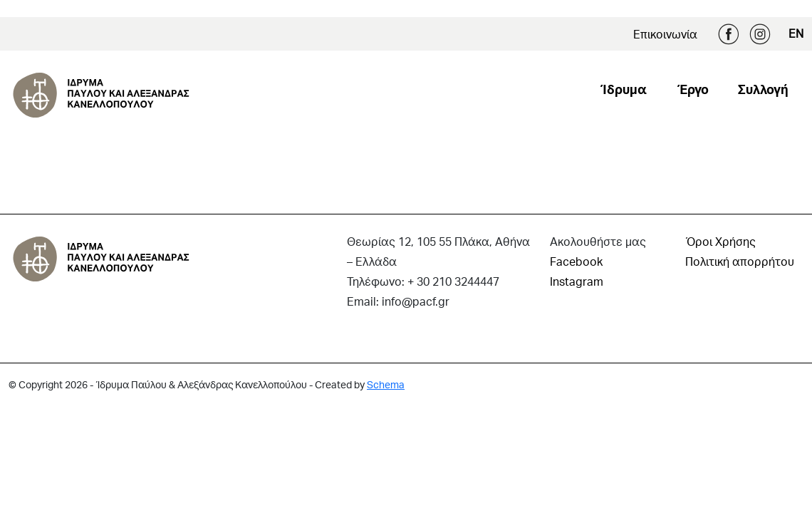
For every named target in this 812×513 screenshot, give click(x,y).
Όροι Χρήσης (720, 241)
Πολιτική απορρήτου (740, 261)
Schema (386, 384)
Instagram (760, 34)
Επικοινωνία (665, 34)
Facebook (729, 34)
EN (796, 33)
